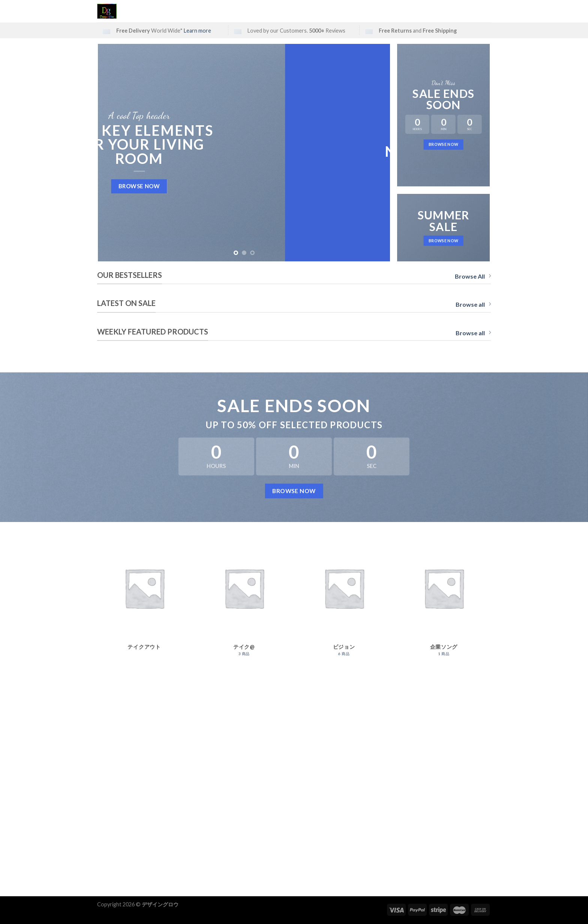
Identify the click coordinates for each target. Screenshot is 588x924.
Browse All (473, 276)
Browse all (473, 304)
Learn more (197, 31)
